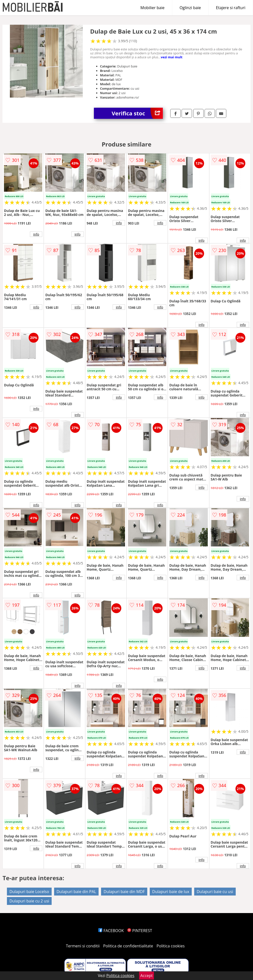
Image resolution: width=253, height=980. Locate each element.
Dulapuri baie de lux (171, 892)
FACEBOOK (111, 931)
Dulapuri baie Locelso (29, 892)
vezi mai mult (172, 57)
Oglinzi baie (190, 8)
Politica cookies (171, 946)
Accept (147, 976)
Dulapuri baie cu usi (215, 892)
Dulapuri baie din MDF (124, 892)
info (36, 234)
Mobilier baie (152, 8)
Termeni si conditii (83, 946)
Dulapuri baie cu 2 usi (29, 901)
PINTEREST (140, 931)
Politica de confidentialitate (128, 946)
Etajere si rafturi (231, 8)
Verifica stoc (137, 113)
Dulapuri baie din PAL (76, 892)
